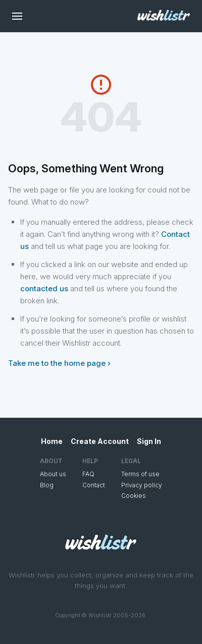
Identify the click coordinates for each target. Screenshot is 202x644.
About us (53, 474)
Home (52, 441)
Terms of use (140, 474)
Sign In (149, 441)
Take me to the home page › (59, 363)
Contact (94, 485)
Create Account (100, 441)
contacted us (44, 288)
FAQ (88, 474)
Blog (47, 485)
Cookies (134, 496)
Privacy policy (142, 485)
